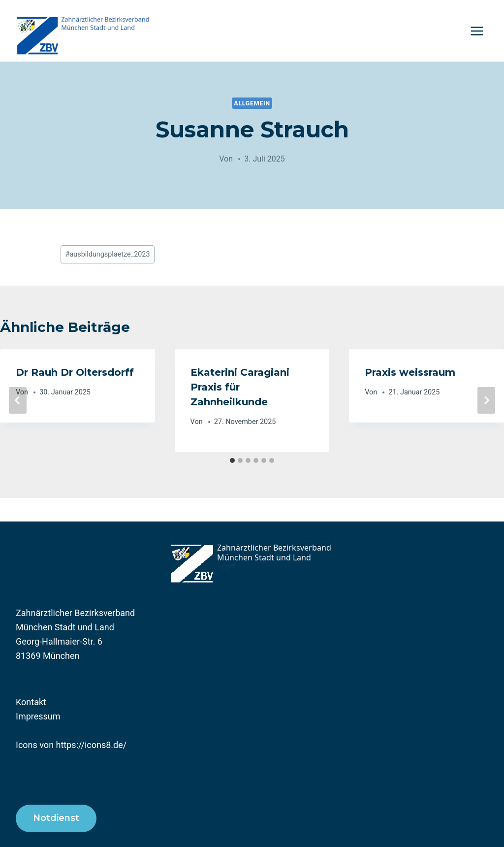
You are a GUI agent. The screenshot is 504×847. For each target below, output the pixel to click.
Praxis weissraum (410, 372)
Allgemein (252, 103)
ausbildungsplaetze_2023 (108, 254)
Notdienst (56, 818)
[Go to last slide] (18, 400)
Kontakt (31, 702)
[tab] (232, 460)
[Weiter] (486, 400)
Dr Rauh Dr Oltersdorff (75, 372)
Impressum (38, 716)
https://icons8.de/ (92, 745)
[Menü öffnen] (477, 31)
